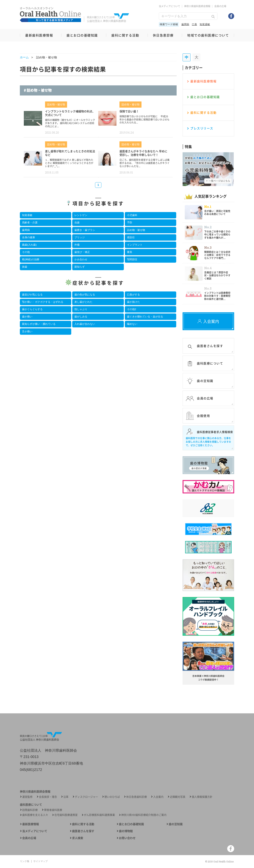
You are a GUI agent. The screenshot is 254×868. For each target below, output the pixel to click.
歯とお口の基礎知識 (82, 35)
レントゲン (81, 215)
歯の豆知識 (176, 824)
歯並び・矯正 (82, 252)
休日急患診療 (163, 35)
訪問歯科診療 (30, 810)
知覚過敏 (205, 24)
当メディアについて (169, 6)
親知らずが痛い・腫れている (39, 324)
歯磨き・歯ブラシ (85, 230)
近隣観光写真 (178, 797)
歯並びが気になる (32, 295)
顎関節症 (132, 259)
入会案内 (158, 797)
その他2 (132, 309)
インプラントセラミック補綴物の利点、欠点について (70, 113)
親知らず (80, 267)
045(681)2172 (31, 770)
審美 (130, 252)
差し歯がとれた (83, 302)
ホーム (24, 57)
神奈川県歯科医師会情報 (197, 6)
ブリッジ (80, 237)
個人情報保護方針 (202, 797)
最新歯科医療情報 (39, 35)
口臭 (194, 24)
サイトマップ (40, 861)
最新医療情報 (31, 824)
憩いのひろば (112, 797)
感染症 (131, 237)
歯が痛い (27, 317)
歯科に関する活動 (125, 35)
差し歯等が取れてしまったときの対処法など (70, 153)
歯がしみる (81, 317)
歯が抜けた (133, 302)
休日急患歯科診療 (137, 797)
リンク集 (25, 861)
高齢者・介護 (30, 222)
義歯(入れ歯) (29, 245)
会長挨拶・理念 (48, 797)
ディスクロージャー (86, 797)
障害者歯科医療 (53, 810)
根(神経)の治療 (31, 259)
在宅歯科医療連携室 (66, 815)
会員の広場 (220, 6)
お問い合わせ (127, 838)
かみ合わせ (81, 259)
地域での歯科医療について (208, 35)
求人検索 (78, 838)
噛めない (132, 324)
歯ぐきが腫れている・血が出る (145, 317)
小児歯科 (132, 215)
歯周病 (185, 24)
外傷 (77, 245)
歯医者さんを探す (83, 831)
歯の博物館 (126, 831)
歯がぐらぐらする (32, 309)
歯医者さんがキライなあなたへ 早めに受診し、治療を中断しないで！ (143, 153)
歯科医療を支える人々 (35, 815)
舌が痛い (27, 331)
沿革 (66, 797)
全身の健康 (28, 237)
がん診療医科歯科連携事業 (99, 815)
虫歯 (77, 222)
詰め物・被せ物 (136, 230)
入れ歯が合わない (85, 324)
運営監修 (27, 797)
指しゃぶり (81, 309)
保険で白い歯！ (129, 111)
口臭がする (133, 295)
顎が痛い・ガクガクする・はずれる (43, 302)
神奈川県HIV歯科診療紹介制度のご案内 (144, 815)
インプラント (135, 245)
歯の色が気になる (85, 295)
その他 (26, 252)
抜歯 (25, 267)
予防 (130, 222)
